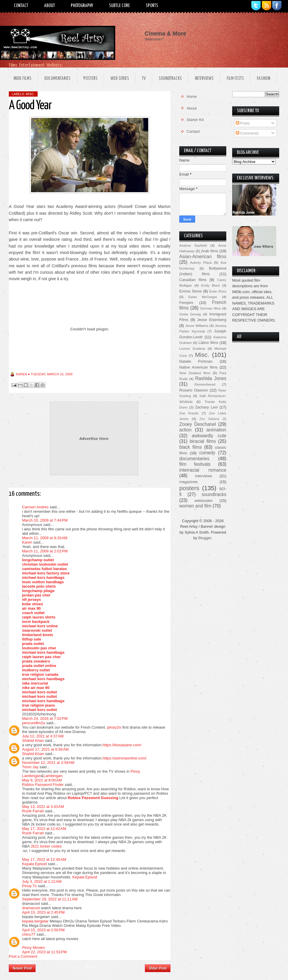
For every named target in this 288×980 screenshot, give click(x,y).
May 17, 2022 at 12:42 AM (44, 829)
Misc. (30, 94)
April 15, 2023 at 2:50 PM (43, 930)
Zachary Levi (206, 407)
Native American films (199, 367)
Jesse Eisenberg (212, 320)
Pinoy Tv (29, 886)
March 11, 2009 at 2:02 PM (45, 551)
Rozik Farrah (33, 811)
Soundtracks (170, 79)
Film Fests (235, 79)
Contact (21, 6)
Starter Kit (195, 120)
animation (216, 430)
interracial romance (203, 470)
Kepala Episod (34, 864)
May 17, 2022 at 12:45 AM (44, 859)
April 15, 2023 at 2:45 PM (43, 912)
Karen (27, 542)
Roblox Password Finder (43, 785)
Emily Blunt (210, 285)
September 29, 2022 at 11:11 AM (50, 899)
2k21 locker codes (46, 846)
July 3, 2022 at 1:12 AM (42, 881)
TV (144, 79)
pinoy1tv (114, 727)
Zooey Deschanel (198, 424)
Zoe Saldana (209, 419)
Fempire (186, 303)
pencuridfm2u (34, 723)
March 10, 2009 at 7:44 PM (45, 520)
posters (189, 488)
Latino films (208, 343)
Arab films (210, 251)
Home (90, 966)
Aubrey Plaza (201, 262)
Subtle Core (119, 6)
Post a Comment (23, 956)
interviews (204, 476)
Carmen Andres (35, 507)
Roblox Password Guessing (93, 798)
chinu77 (29, 934)
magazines (189, 482)
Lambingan (53, 776)
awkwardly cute (209, 436)
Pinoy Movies (33, 948)
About (50, 6)
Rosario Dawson (194, 390)
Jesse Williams (197, 326)
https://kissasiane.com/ (122, 745)
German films (211, 308)
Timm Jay (30, 767)
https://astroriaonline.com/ (125, 758)
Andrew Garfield (193, 245)
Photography (82, 6)
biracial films (203, 441)
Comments (247, 133)
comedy (207, 453)
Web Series (120, 79)
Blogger (205, 538)
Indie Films (22, 79)
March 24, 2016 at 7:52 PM (45, 718)
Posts (243, 123)
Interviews (204, 79)
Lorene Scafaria (192, 348)
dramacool (31, 908)
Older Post (158, 968)
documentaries (194, 459)
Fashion (264, 79)
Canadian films (193, 280)
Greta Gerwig (190, 314)
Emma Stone (190, 291)
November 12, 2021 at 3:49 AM (48, 763)
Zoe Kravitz (189, 413)
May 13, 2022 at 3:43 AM (43, 807)
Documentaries (57, 79)
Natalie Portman (196, 361)
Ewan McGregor (203, 297)
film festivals (195, 464)
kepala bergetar (35, 921)
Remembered (205, 384)
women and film (195, 506)
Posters (91, 79)
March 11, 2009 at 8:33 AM (45, 538)
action (185, 430)
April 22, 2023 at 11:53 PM (44, 952)
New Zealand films (195, 373)
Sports (152, 6)
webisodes (204, 501)
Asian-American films (203, 257)
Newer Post (22, 968)
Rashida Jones (211, 378)
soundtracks (214, 494)
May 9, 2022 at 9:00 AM (42, 780)
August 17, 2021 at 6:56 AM (45, 749)
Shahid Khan (33, 741)
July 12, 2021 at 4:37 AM (43, 736)
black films (191, 447)
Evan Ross (218, 291)
